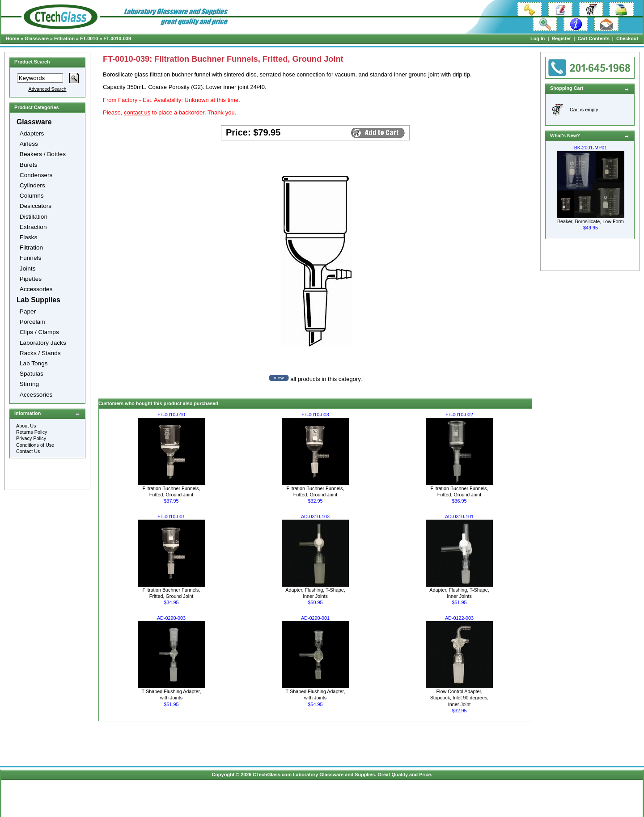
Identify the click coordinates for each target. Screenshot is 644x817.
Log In (538, 38)
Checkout (627, 38)
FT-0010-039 (117, 38)
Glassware (37, 38)
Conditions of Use (35, 445)
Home (13, 38)
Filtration (64, 38)
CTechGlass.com (272, 775)
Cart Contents (594, 38)
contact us (137, 112)
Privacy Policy (31, 438)
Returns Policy (32, 432)
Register (561, 38)
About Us (26, 426)
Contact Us (28, 451)
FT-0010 (89, 38)
